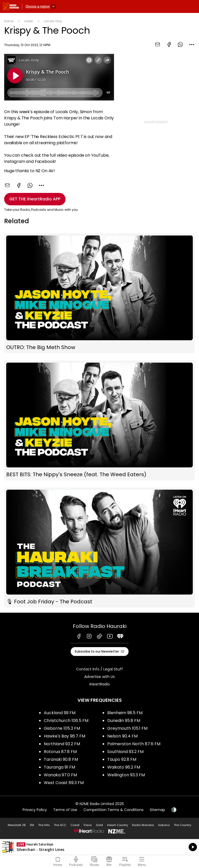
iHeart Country (118, 825)
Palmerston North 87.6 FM (134, 744)
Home (9, 21)
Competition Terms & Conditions (113, 810)
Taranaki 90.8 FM (61, 759)
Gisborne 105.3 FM (62, 728)
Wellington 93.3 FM (126, 775)
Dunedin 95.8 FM (124, 721)
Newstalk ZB (17, 825)
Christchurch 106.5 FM (66, 721)
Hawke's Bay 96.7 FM (65, 736)
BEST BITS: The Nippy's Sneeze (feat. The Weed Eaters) (99, 420)
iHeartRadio (100, 684)
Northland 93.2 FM (62, 744)
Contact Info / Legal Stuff (99, 669)
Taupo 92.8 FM (122, 759)
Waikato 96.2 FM (124, 767)
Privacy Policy (35, 810)
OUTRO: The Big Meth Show (99, 293)
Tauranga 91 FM (59, 767)
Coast (75, 825)
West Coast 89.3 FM (64, 783)
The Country (183, 825)
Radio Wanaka (143, 825)
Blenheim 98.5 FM (125, 713)
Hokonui (164, 825)
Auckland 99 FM (60, 713)
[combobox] (192, 45)
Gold (99, 825)
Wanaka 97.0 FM (60, 775)
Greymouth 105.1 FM (127, 728)
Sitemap (157, 810)
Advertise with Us (99, 677)
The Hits (44, 825)
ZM (32, 825)
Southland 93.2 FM (125, 752)
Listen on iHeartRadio (99, 847)
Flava (88, 825)
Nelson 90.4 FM (122, 736)
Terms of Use (65, 810)
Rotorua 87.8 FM (60, 752)
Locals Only (53, 21)
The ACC (60, 825)
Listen (29, 21)
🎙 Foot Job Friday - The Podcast (99, 548)
